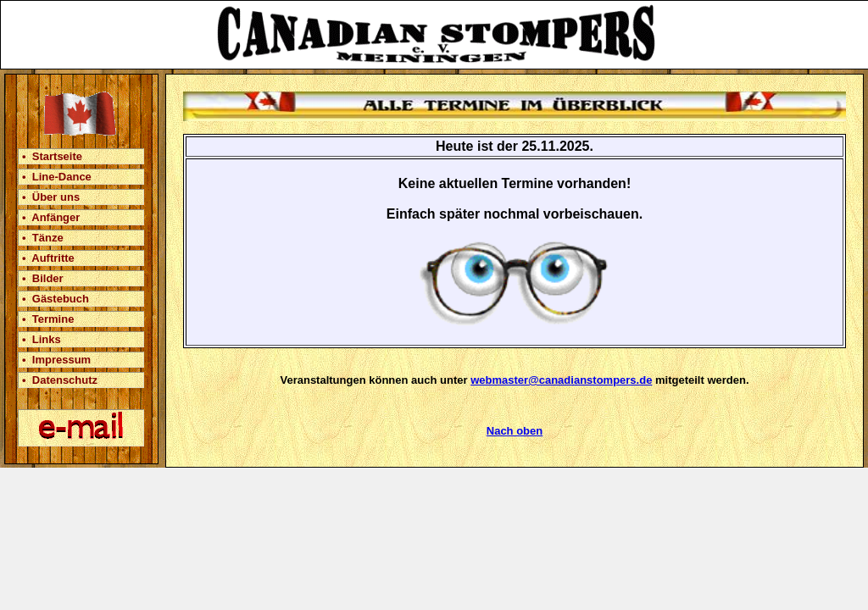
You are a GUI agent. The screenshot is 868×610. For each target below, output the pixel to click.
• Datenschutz (60, 380)
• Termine (48, 319)
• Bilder (43, 278)
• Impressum (56, 360)
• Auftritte (48, 258)
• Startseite (52, 156)
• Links (42, 339)
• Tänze (43, 238)
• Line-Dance (57, 177)
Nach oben (515, 431)
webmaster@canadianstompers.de (561, 380)
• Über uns (51, 197)
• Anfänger (51, 217)
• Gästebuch (56, 299)
